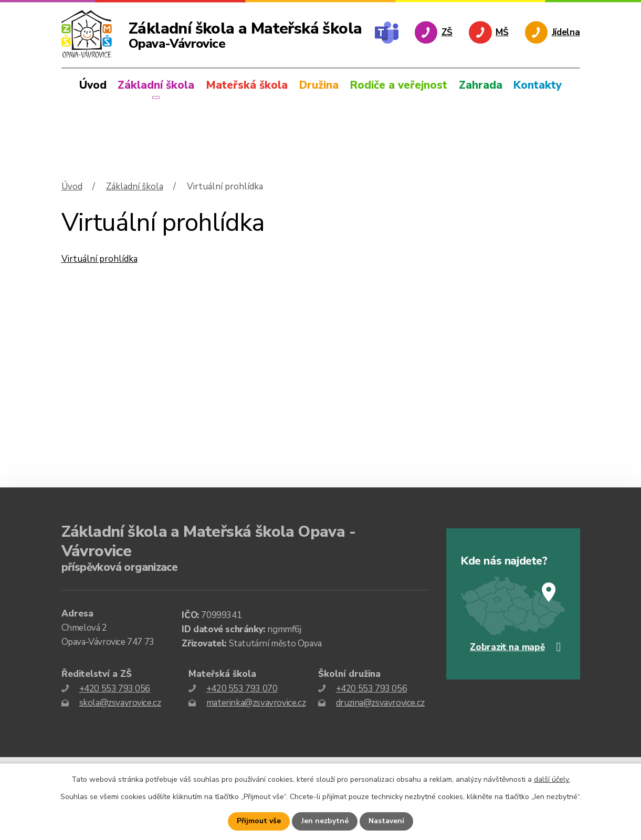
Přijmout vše (259, 821)
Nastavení (386, 821)
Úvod (93, 85)
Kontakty (538, 85)
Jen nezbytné (325, 821)
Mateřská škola (247, 85)
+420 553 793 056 (115, 689)
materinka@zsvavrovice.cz (256, 703)
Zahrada (481, 85)
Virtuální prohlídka (99, 259)
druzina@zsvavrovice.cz (380, 703)
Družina (319, 85)
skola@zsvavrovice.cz (120, 703)
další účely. (552, 779)
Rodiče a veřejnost (399, 85)
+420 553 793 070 (242, 689)
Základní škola (156, 85)
